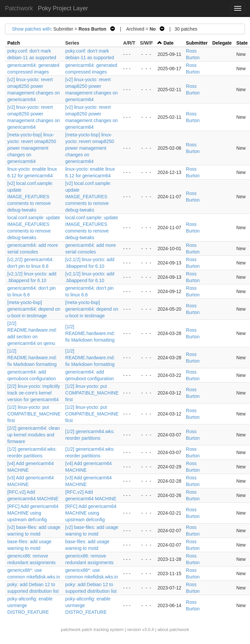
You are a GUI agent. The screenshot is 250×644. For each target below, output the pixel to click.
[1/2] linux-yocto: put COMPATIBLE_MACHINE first (92, 393)
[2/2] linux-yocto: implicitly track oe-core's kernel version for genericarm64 (34, 393)
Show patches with (31, 29)
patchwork (71, 630)
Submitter (197, 43)
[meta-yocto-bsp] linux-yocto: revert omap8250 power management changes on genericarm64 (32, 148)
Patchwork (19, 8)
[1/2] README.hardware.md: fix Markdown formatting (90, 333)
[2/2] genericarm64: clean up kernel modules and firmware (34, 435)
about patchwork (173, 630)
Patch (14, 43)
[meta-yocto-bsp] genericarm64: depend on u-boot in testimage (34, 309)
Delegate (222, 43)
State (242, 43)
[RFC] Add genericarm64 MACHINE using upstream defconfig (33, 513)
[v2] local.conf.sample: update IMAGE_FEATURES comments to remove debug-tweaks (30, 197)
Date (168, 43)
